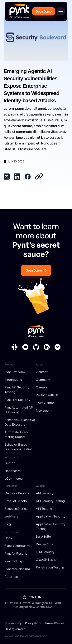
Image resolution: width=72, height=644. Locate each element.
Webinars (11, 516)
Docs (8, 538)
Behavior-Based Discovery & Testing (19, 447)
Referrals (11, 577)
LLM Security (45, 552)
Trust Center (45, 403)
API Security (45, 493)
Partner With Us (47, 395)
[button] (61, 11)
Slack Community (17, 546)
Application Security (50, 516)
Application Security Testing (50, 526)
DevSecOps (44, 544)
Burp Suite (43, 536)
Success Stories (16, 509)
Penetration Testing (50, 567)
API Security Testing (50, 501)
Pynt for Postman (17, 553)
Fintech (10, 463)
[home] (18, 11)
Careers (42, 387)
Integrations (13, 380)
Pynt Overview (15, 372)
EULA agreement (15, 629)
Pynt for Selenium (17, 569)
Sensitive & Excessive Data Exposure (20, 422)
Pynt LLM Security (17, 400)
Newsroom (44, 410)
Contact (42, 372)
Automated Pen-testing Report (16, 434)
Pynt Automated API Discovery (19, 410)
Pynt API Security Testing (17, 390)
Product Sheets (16, 501)
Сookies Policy (13, 623)
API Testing (44, 509)
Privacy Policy (33, 623)
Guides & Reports (17, 493)
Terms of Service (54, 623)
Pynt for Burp (14, 561)
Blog (8, 524)
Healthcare (13, 471)
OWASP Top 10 (46, 560)
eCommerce (14, 478)
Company (43, 380)
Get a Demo (44, 11)
